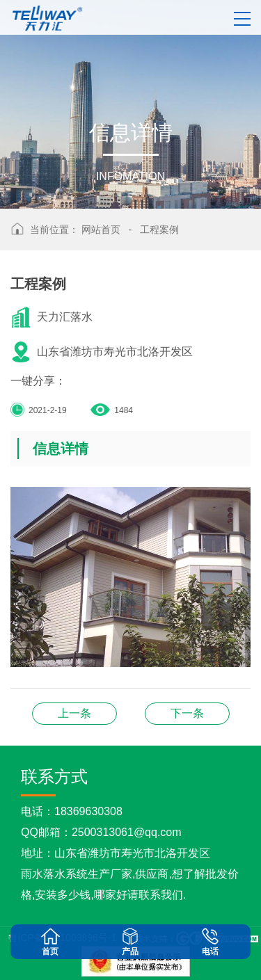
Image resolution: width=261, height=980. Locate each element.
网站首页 (101, 230)
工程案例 (159, 230)
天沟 (74, 713)
